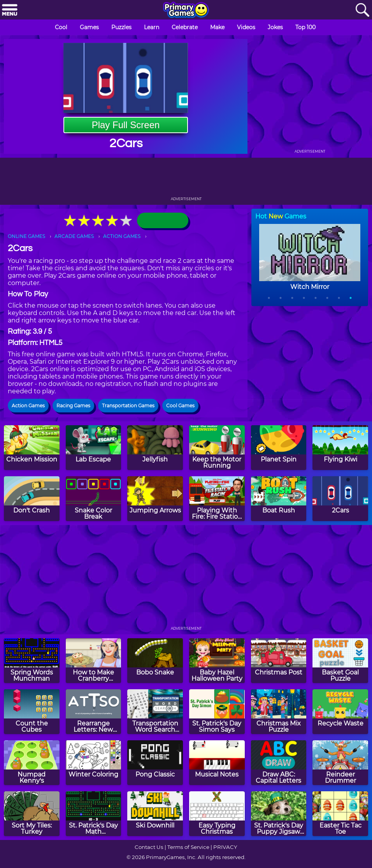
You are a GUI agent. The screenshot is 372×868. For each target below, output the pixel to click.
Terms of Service (188, 847)
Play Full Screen (126, 125)
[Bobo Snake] (155, 661)
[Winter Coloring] (94, 763)
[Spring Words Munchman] (32, 661)
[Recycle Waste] (340, 712)
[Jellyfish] (155, 448)
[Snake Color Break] (94, 499)
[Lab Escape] (94, 448)
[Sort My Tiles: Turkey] (32, 814)
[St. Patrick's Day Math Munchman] (94, 814)
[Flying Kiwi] (340, 448)
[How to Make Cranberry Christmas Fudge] (94, 661)
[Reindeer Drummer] (340, 763)
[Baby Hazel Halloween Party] (217, 661)
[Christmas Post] (279, 661)
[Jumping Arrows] (155, 499)
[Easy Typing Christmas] (217, 814)
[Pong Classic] (155, 763)
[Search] (362, 10)
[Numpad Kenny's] (32, 763)
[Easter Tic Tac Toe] (340, 814)
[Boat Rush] (279, 499)
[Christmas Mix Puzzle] (279, 712)
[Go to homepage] (186, 11)
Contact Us (149, 847)
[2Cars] (340, 499)
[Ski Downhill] (155, 814)
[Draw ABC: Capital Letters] (279, 763)
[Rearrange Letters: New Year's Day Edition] (94, 712)
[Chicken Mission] (32, 448)
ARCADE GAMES (74, 236)
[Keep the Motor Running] (217, 448)
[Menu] (10, 10)
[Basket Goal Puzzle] (340, 661)
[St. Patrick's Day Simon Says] (217, 712)
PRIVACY (225, 847)
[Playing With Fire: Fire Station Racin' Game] (217, 499)
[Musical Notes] (217, 763)
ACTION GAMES (122, 236)
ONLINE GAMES (26, 236)
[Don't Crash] (32, 499)
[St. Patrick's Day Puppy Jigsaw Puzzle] (279, 814)
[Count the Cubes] (32, 712)
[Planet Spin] (279, 448)
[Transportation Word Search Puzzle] (155, 712)
